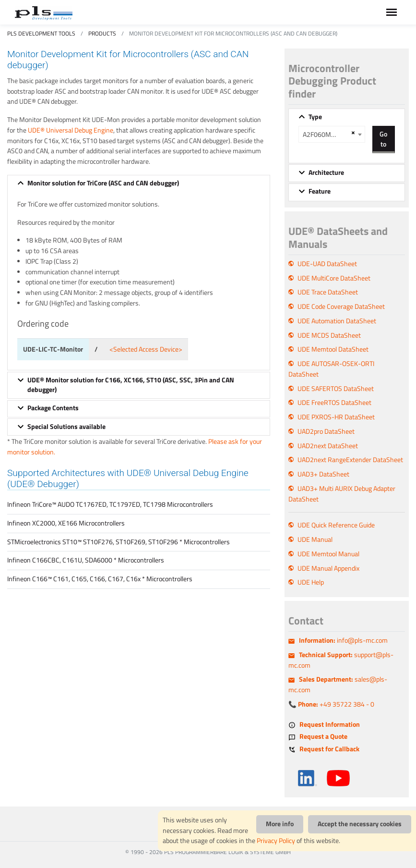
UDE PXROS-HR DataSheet (336, 417)
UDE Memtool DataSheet (333, 349)
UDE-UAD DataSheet (327, 264)
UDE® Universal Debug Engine (71, 130)
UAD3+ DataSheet (323, 474)
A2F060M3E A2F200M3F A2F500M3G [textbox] (326, 134)
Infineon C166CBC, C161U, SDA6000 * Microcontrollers (86, 560)
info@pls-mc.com (343, 640)
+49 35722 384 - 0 (336, 704)
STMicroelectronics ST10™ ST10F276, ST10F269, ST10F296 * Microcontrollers (119, 542)
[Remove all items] (352, 133)
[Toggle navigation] (392, 12)
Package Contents (53, 408)
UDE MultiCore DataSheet (334, 278)
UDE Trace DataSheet (328, 292)
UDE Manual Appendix (328, 568)
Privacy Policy (276, 841)
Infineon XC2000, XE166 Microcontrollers (66, 523)
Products (102, 33)
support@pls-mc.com (341, 660)
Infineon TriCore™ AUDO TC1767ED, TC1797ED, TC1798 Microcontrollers (110, 504)
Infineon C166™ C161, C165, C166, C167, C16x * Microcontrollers (100, 579)
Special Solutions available (66, 427)
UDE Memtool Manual (328, 554)
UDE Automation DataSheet (337, 321)
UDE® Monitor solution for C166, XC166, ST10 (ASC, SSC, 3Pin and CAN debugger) (131, 385)
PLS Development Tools (41, 33)
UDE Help (311, 582)
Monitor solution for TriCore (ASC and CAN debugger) (103, 183)
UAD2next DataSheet (328, 446)
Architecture (326, 172)
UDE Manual (315, 539)
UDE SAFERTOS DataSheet (336, 389)
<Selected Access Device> (146, 349)
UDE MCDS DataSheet (329, 335)
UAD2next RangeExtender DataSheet (350, 460)
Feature (320, 191)
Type (315, 117)
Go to (383, 139)
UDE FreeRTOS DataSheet (334, 403)
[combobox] (332, 134)
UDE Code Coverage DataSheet (341, 306)
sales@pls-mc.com (338, 685)
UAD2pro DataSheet (326, 431)
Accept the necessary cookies (360, 824)
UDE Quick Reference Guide (336, 525)
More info (280, 824)
